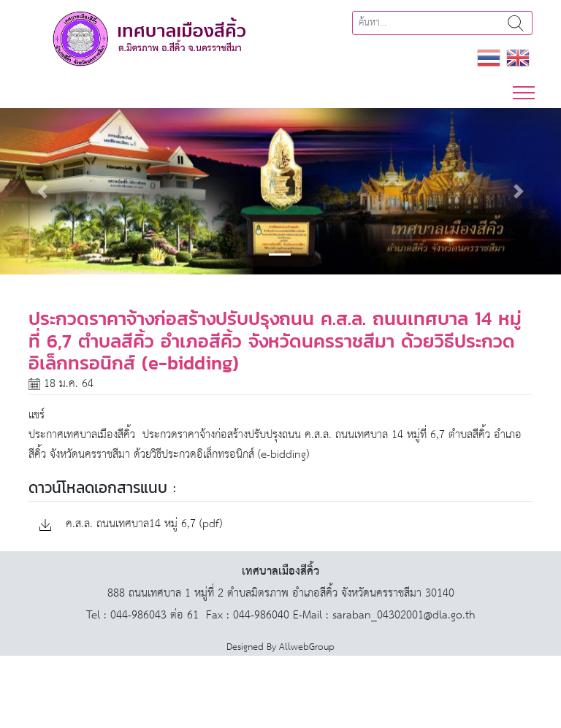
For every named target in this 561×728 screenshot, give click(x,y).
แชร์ (37, 415)
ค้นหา (516, 23)
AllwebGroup (307, 647)
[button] (42, 191)
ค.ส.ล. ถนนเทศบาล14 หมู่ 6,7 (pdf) (131, 525)
